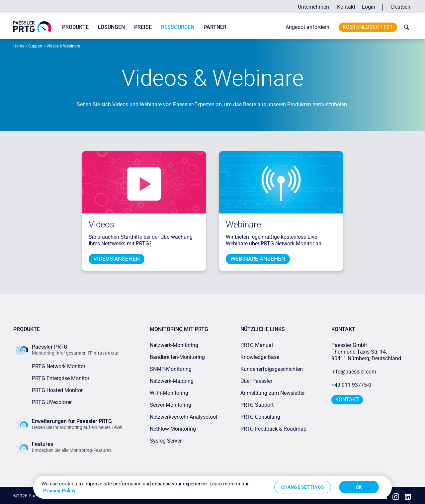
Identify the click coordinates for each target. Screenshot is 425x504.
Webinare (243, 224)
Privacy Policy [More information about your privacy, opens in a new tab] (59, 491)
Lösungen (111, 27)
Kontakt (346, 7)
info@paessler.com (354, 371)
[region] (212, 487)
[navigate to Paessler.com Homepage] (32, 27)
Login (369, 7)
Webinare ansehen (258, 259)
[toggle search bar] (405, 27)
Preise (143, 27)
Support (35, 46)
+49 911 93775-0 (351, 385)
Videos (101, 224)
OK (359, 487)
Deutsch (401, 7)
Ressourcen (178, 27)
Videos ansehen (117, 259)
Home (19, 46)
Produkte (75, 27)
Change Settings (303, 487)
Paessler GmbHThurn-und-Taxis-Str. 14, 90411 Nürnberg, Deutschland (366, 351)
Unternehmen (313, 7)
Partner (215, 27)
